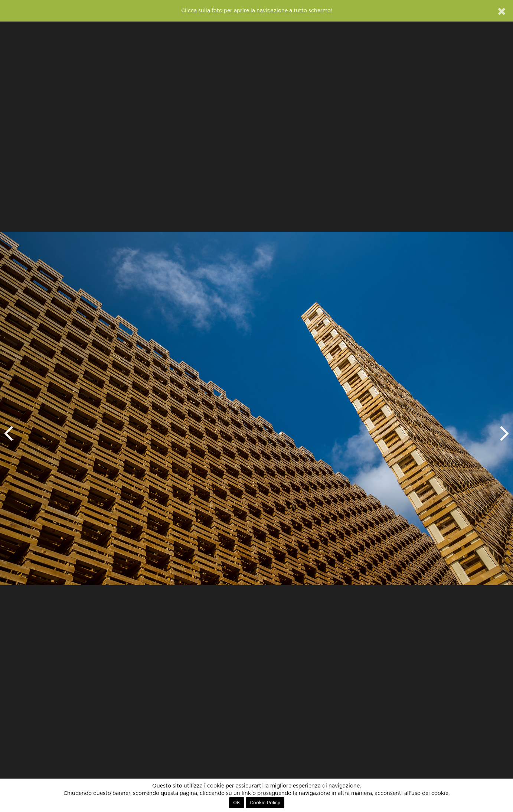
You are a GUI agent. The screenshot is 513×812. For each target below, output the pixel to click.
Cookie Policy (265, 803)
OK (237, 803)
